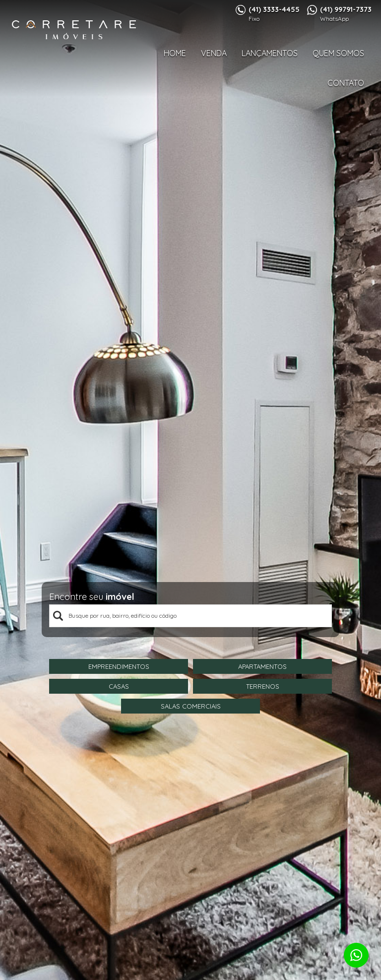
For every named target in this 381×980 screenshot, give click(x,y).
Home (175, 53)
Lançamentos (270, 53)
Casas (119, 686)
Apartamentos (262, 666)
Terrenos (263, 686)
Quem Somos (338, 53)
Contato (346, 83)
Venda (214, 53)
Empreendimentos (119, 666)
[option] (190, 490)
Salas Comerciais (191, 706)
